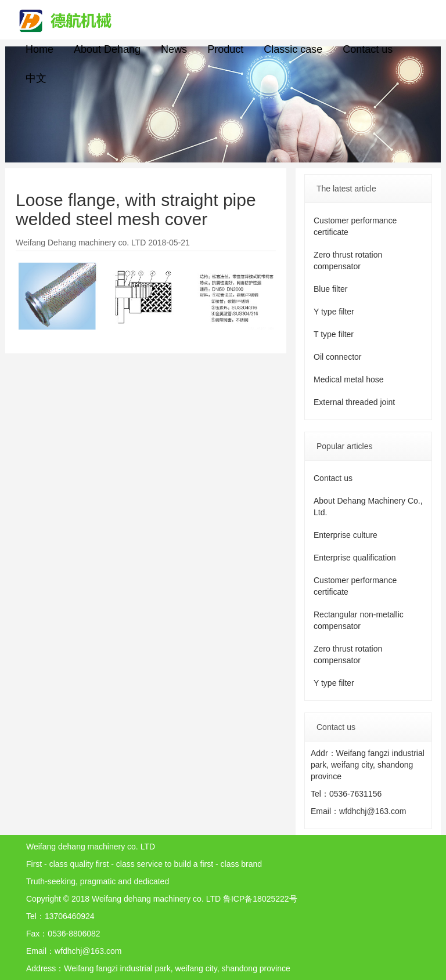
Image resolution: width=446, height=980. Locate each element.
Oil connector (337, 357)
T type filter (334, 334)
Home (39, 49)
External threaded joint (354, 402)
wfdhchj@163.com (373, 811)
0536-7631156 (355, 794)
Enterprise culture (346, 535)
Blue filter (330, 289)
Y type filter (334, 312)
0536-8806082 (74, 934)
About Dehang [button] (107, 49)
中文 (36, 78)
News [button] (174, 49)
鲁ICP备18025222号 (260, 899)
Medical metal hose (349, 379)
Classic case (293, 49)
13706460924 (70, 916)
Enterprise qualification (355, 558)
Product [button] (225, 49)
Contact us (368, 49)
